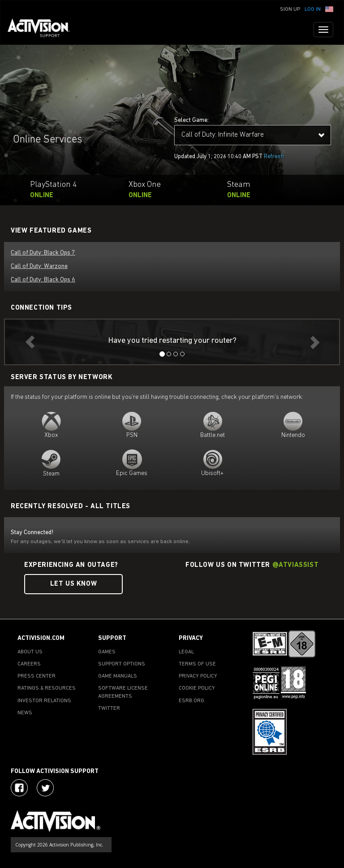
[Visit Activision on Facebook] (19, 788)
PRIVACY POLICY (198, 676)
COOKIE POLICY (197, 688)
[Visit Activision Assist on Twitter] (45, 788)
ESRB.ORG (191, 701)
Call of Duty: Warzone (39, 266)
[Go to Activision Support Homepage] (43, 30)
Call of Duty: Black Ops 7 (43, 253)
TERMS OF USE (197, 664)
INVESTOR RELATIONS (44, 701)
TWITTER (109, 708)
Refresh (274, 157)
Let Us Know (74, 584)
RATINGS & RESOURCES (47, 688)
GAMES (107, 652)
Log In (313, 9)
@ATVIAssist (296, 565)
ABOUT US (30, 652)
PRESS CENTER (37, 676)
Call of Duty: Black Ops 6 (43, 280)
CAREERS (29, 664)
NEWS (25, 713)
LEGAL (186, 652)
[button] (329, 9)
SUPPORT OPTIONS (122, 664)
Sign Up (290, 9)
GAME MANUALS (118, 676)
